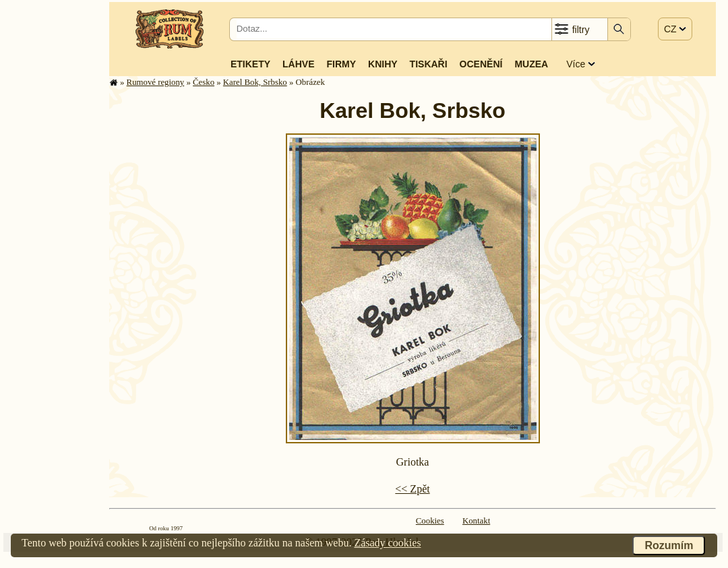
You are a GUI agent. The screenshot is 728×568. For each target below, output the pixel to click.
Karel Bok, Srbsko (255, 82)
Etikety (250, 64)
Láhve (298, 64)
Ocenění (481, 64)
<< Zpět (412, 489)
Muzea (531, 64)
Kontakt (476, 521)
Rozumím (669, 545)
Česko (204, 82)
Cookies (430, 521)
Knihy (383, 64)
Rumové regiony (156, 82)
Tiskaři (429, 64)
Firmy (341, 64)
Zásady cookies (387, 543)
